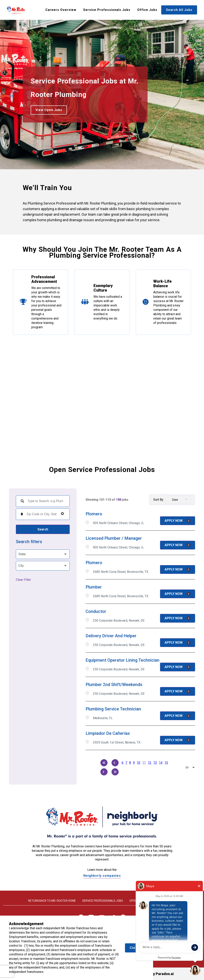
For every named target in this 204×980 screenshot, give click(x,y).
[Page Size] (188, 767)
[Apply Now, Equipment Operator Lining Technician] (178, 667)
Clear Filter (23, 580)
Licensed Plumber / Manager (114, 538)
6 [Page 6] (122, 763)
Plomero (94, 514)
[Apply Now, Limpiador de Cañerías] (178, 740)
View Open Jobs (49, 110)
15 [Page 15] (166, 763)
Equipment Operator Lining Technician (122, 660)
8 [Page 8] (130, 763)
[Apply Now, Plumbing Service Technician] (178, 716)
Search (43, 529)
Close (135, 948)
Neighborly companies (102, 876)
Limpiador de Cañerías (108, 733)
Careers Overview (61, 10)
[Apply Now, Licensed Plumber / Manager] (178, 545)
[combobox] (41, 514)
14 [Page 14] (161, 763)
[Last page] (115, 772)
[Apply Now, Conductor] (178, 618)
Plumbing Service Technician (113, 709)
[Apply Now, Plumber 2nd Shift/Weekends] (178, 691)
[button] (62, 514)
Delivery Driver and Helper (111, 636)
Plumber (94, 587)
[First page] (104, 763)
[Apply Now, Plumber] (178, 594)
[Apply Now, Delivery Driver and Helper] (178, 643)
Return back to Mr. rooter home (52, 901)
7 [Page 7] (126, 763)
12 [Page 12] (150, 763)
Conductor (96, 611)
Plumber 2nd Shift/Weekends (114, 685)
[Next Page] (104, 772)
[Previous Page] (115, 763)
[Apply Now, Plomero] (178, 521)
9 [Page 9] (134, 763)
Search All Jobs (179, 10)
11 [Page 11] (144, 763)
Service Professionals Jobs (107, 10)
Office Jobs (147, 10)
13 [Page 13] (155, 763)
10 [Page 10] (138, 763)
